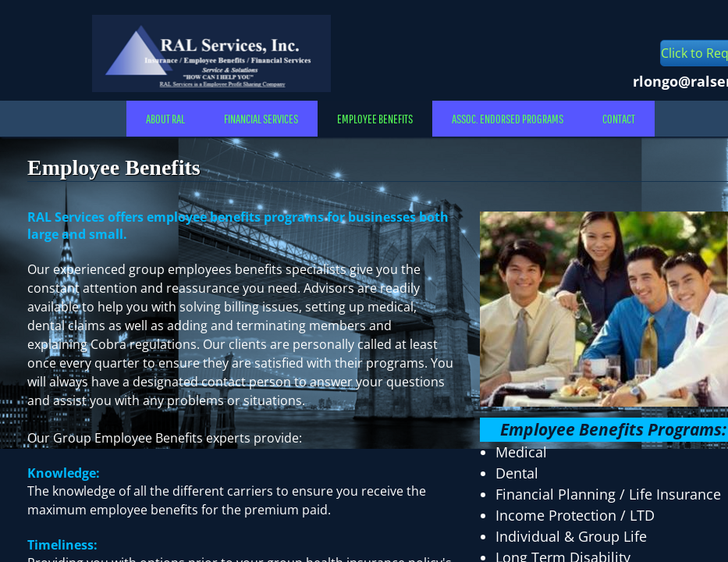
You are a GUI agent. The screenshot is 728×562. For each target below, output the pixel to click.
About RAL (165, 119)
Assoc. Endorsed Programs (508, 119)
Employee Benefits (375, 119)
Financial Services (261, 119)
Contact (619, 119)
